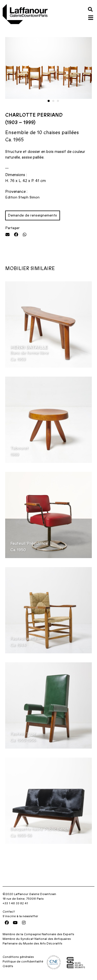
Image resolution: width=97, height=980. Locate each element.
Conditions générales (18, 957)
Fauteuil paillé (24, 639)
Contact (9, 912)
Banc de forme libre (29, 353)
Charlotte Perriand (34, 115)
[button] (90, 9)
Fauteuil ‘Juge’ (23, 734)
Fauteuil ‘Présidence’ (29, 543)
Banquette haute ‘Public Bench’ (40, 829)
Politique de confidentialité (23, 961)
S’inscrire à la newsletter (20, 916)
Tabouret (19, 448)
